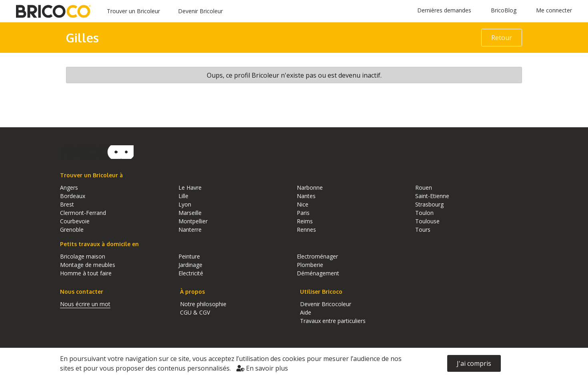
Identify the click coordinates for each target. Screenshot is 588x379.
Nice (303, 204)
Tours (423, 230)
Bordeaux (73, 196)
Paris (303, 213)
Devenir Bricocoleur (326, 304)
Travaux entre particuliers (333, 321)
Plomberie (310, 265)
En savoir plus (262, 368)
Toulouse (427, 221)
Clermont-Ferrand (83, 213)
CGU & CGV (195, 312)
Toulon (424, 213)
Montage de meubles (88, 265)
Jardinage (190, 265)
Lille (183, 196)
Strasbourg (429, 204)
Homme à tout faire (86, 273)
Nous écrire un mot (85, 304)
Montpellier (193, 221)
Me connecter (554, 10)
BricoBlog (504, 10)
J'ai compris (474, 363)
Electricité (191, 273)
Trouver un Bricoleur (133, 11)
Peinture (189, 256)
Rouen (424, 187)
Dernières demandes (444, 10)
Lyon (185, 204)
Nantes (306, 196)
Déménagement (318, 273)
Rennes (306, 230)
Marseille (190, 213)
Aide (306, 312)
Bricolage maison (83, 256)
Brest (67, 204)
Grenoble (72, 230)
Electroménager (317, 256)
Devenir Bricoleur (200, 11)
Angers (69, 187)
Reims (305, 221)
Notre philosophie (203, 304)
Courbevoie (75, 221)
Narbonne (310, 187)
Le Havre (190, 187)
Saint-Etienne (432, 196)
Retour (502, 38)
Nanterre (190, 230)
